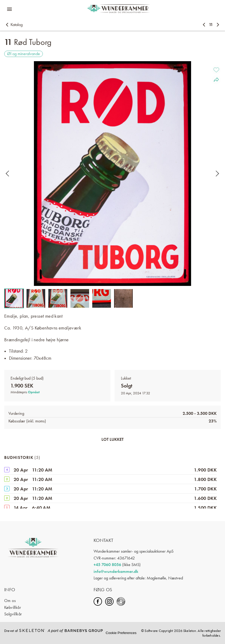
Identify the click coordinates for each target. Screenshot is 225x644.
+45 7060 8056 (107, 565)
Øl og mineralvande (24, 54)
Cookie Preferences (121, 633)
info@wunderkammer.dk (116, 571)
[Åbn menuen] (9, 9)
